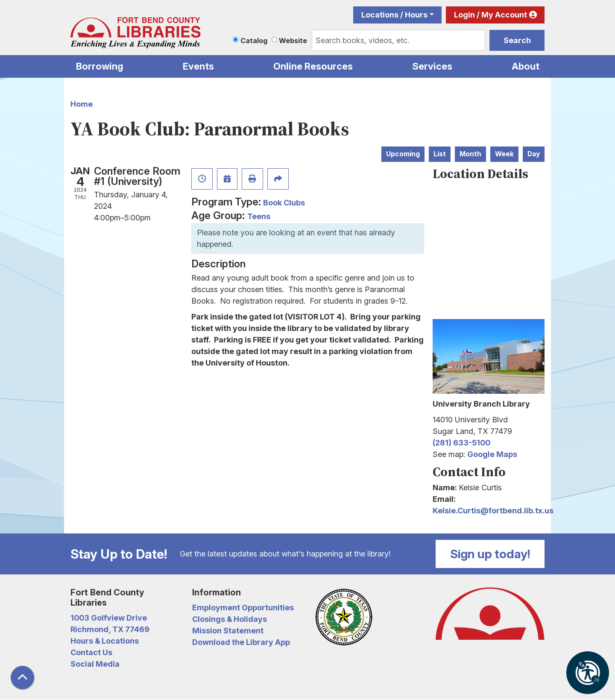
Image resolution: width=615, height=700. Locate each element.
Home (82, 104)
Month (470, 154)
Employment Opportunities (243, 608)
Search (517, 40)
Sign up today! (490, 554)
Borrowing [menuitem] (100, 66)
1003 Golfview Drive (109, 618)
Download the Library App (241, 642)
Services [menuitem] (432, 66)
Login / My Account (491, 15)
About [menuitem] (526, 66)
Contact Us (91, 652)
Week (504, 154)
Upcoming (403, 154)
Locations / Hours (394, 15)
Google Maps (492, 454)
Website (293, 41)
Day (534, 154)
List (440, 154)
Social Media (95, 664)
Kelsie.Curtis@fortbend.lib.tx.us (493, 511)
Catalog (254, 41)
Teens (259, 216)
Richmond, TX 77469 (110, 629)
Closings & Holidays (230, 619)
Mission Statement (228, 631)
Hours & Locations (105, 641)
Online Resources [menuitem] (313, 66)
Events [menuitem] (198, 66)
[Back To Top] (22, 678)
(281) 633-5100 (461, 443)
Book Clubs (284, 203)
